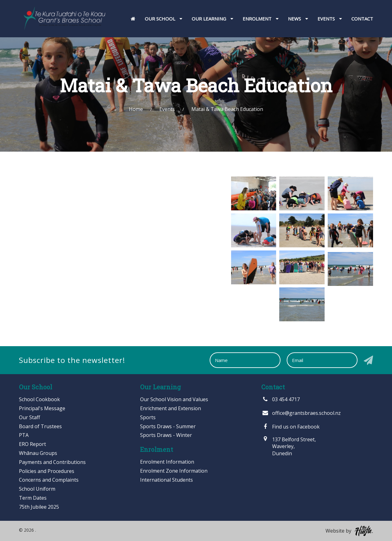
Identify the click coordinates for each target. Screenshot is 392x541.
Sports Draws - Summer (168, 426)
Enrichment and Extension (171, 408)
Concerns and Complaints (49, 480)
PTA (24, 435)
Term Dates (33, 498)
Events (167, 109)
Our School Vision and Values (174, 399)
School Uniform (37, 489)
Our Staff (30, 417)
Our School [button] (164, 19)
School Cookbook (39, 399)
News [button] (298, 19)
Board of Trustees (40, 426)
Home (136, 109)
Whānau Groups (38, 453)
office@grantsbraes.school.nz (301, 413)
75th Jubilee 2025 (39, 507)
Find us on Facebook (290, 427)
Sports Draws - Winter (166, 435)
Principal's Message (42, 408)
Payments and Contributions (52, 462)
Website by (349, 531)
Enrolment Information (167, 462)
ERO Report (32, 444)
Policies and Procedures (47, 471)
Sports (148, 417)
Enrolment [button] (261, 19)
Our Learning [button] (212, 19)
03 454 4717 (280, 399)
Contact (362, 19)
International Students (166, 480)
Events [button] (330, 19)
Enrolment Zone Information (174, 471)
